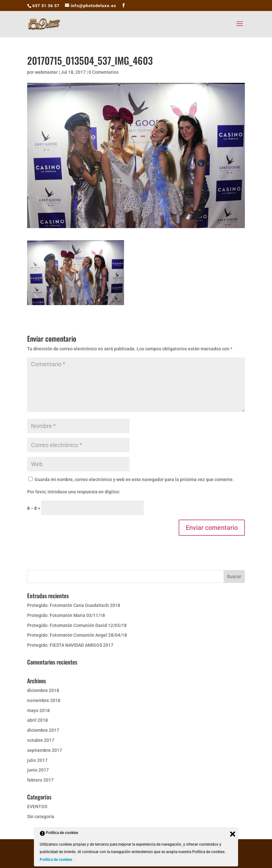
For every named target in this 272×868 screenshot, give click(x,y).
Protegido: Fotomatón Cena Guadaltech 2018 (74, 605)
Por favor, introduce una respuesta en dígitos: (74, 492)
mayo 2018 (38, 710)
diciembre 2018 (43, 690)
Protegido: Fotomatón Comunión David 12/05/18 (77, 625)
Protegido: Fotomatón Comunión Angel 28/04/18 (77, 635)
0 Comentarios (104, 72)
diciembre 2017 (43, 730)
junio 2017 (38, 770)
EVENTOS (37, 807)
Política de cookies (56, 860)
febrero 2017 (40, 780)
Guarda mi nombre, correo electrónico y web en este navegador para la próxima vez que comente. (134, 479)
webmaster (46, 72)
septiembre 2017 (45, 750)
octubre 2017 (41, 740)
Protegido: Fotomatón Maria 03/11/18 (66, 615)
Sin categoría (41, 817)
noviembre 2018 (44, 700)
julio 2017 (37, 760)
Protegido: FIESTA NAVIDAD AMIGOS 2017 (70, 645)
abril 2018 (37, 720)
